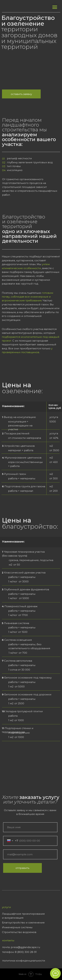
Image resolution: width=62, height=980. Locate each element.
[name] (30, 827)
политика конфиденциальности (24, 961)
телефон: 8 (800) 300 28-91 (19, 952)
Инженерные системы (17, 927)
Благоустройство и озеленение (23, 923)
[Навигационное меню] (55, 7)
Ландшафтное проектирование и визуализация (23, 916)
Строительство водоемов (19, 932)
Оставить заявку (21, 94)
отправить (22, 868)
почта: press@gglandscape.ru (21, 947)
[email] (30, 854)
